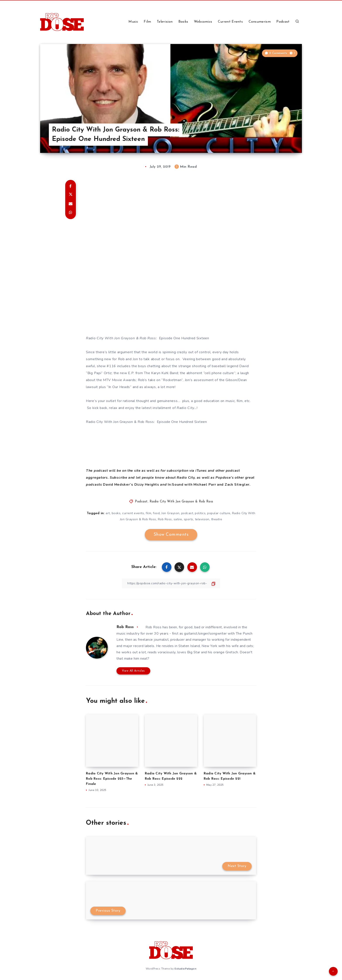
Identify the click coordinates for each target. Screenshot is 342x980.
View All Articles (133, 671)
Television (165, 22)
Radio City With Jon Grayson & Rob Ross (181, 502)
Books (183, 22)
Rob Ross (165, 519)
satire (178, 519)
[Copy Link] (171, 583)
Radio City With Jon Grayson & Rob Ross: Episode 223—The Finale (112, 779)
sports (189, 519)
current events (133, 513)
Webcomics (203, 22)
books (116, 513)
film (148, 513)
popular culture (219, 513)
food (156, 513)
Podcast (283, 22)
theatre (217, 519)
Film (147, 22)
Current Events (230, 22)
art (108, 513)
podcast (187, 513)
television (202, 519)
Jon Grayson (170, 513)
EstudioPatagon (185, 969)
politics (200, 513)
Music (133, 22)
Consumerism (260, 22)
